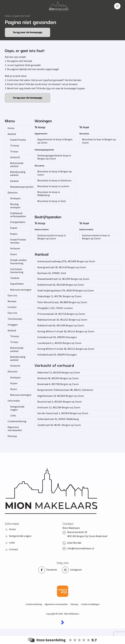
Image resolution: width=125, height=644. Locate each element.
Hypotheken (17, 284)
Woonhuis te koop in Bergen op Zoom (55, 173)
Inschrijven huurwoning (17, 271)
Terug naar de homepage (28, 32)
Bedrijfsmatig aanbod (18, 174)
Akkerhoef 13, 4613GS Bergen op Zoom (59, 373)
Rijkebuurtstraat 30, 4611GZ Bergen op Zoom (62, 320)
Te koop (15, 146)
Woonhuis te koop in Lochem (53, 186)
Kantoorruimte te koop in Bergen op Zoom (52, 237)
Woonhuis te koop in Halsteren (54, 181)
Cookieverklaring (17, 421)
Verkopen (15, 198)
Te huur (14, 152)
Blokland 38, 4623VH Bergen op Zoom (58, 378)
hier (49, 88)
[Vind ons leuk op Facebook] (48, 570)
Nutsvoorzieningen (20, 290)
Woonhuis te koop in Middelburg (49, 194)
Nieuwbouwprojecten (20, 187)
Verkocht (15, 157)
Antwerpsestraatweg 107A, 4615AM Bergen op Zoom (66, 261)
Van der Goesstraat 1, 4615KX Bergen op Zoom (63, 413)
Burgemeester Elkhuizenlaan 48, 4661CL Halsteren (65, 390)
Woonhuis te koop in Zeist (52, 201)
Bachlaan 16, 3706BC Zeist (52, 273)
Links (13, 416)
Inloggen (13, 325)
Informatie (14, 401)
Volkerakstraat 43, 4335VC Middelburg (58, 419)
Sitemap (12, 436)
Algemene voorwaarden (15, 429)
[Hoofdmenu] (117, 6)
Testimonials (15, 319)
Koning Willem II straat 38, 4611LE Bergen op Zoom (66, 332)
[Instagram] (72, 570)
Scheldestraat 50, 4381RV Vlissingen (57, 337)
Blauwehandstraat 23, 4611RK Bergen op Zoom (63, 279)
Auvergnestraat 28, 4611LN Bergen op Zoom (62, 267)
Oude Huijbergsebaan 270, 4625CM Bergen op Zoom (66, 291)
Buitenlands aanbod (17, 165)
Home (11, 128)
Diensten (13, 193)
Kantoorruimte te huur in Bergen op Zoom (96, 237)
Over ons (12, 296)
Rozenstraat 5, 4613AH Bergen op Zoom (59, 402)
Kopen (14, 228)
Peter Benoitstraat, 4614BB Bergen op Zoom (62, 302)
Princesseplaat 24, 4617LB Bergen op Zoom (61, 314)
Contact (12, 307)
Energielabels (18, 222)
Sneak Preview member (18, 241)
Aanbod (12, 134)
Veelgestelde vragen (17, 408)
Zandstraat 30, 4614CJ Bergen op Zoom (59, 425)
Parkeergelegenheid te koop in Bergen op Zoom (54, 157)
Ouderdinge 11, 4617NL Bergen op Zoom (59, 296)
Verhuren (15, 249)
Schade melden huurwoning (18, 262)
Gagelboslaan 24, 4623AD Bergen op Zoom (61, 396)
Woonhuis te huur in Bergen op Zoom (99, 141)
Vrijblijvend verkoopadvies (18, 215)
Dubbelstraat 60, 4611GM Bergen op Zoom (61, 285)
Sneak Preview (18, 140)
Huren (14, 254)
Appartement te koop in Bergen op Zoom (55, 141)
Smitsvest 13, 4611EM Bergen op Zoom (59, 408)
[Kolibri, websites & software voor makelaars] (62, 622)
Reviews (12, 301)
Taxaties (15, 278)
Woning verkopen (15, 206)
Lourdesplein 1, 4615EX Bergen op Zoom (59, 343)
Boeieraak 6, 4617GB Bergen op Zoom (58, 384)
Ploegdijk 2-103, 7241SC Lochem (55, 308)
